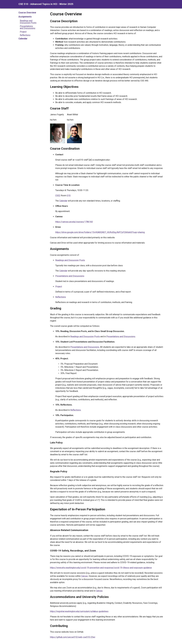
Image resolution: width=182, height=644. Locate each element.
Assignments (25, 17)
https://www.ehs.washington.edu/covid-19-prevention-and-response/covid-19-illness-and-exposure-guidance (101, 568)
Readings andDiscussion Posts (28, 22)
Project (23, 32)
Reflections (25, 35)
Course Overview (27, 13)
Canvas (84, 576)
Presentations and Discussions (70, 276)
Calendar (23, 39)
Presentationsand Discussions (28, 27)
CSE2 (58, 196)
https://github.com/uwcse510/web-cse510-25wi (73, 637)
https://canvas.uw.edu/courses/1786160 (74, 222)
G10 (69, 196)
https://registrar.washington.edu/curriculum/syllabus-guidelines (79, 611)
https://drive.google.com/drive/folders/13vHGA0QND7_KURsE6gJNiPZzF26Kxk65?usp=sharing (100, 232)
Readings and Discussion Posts (70, 260)
